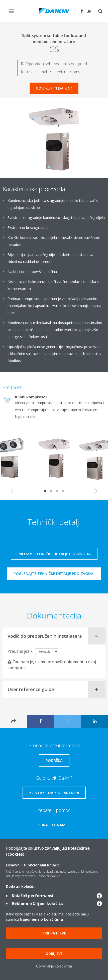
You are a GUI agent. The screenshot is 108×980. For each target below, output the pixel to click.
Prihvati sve (54, 933)
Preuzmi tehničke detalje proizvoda (54, 554)
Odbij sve (54, 954)
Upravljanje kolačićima (54, 966)
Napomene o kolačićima (41, 919)
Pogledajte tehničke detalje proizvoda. (54, 573)
